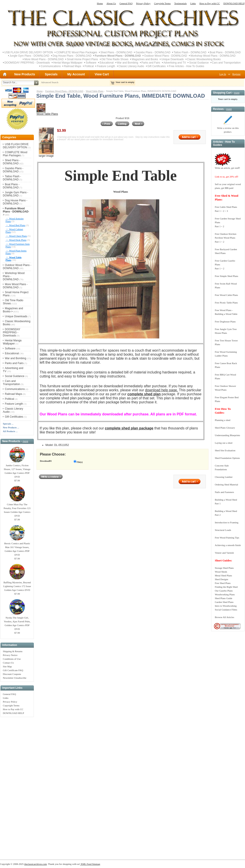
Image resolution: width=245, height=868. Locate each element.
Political (89, 66)
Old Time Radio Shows (115, 59)
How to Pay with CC (210, 3)
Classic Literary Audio (131, 66)
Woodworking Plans (225, 594)
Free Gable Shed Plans (226, 207)
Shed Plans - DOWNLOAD (116, 52)
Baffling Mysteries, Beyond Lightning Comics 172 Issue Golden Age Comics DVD (17, 585)
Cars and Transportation (226, 63)
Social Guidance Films (226, 610)
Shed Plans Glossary (225, 428)
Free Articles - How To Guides (187, 66)
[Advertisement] (17, 786)
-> (16, 212)
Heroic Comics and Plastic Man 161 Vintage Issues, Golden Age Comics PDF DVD (17, 548)
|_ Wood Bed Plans (15, 225)
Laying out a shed (224, 443)
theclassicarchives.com (36, 864)
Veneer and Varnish (224, 553)
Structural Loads (223, 530)
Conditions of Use (12, 659)
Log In (223, 74)
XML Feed (86, 864)
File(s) (80, 462)
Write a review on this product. (228, 129)
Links (193, 3)
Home (100, 3)
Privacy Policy (143, 3)
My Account (76, 74)
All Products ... (10, 431)
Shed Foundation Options (227, 458)
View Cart (102, 74)
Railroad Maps (72, 66)
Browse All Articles (224, 617)
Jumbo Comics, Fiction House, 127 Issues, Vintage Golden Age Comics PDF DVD (17, 470)
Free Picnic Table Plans (226, 303)
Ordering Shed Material (226, 485)
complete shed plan (144, 394)
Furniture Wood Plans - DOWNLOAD (64, 91)
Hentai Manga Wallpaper (68, 63)
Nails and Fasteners (224, 492)
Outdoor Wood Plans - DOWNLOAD (166, 56)
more (25, 441)
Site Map (7, 666)
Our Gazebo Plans (224, 591)
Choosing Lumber (224, 477)
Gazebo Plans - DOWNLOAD (153, 52)
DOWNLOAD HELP (234, 3)
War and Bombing (128, 63)
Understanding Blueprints (227, 435)
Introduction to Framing (227, 522)
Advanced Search (50, 82)
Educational (107, 63)
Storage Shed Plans (224, 568)
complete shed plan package (129, 428)
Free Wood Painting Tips (227, 538)
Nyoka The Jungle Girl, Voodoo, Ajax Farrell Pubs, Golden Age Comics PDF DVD (17, 622)
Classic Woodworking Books (204, 59)
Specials (51, 74)
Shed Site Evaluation (225, 450)
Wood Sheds (221, 572)
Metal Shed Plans (223, 575)
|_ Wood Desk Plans (16, 240)
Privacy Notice (10, 655)
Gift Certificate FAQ (13, 670)
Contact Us (8, 663)
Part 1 (218, 211)
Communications (51, 66)
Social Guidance (199, 63)
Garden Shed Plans (224, 602)
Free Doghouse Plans (225, 322)
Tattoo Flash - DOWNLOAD (190, 52)
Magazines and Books (145, 59)
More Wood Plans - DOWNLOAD (44, 59)
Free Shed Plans (223, 583)
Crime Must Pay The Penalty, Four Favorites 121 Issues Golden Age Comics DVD (17, 509)
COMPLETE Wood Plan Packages (77, 52)
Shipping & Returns (13, 651)
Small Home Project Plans (82, 59)
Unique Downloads (173, 59)
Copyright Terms (162, 3)
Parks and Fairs (151, 63)
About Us (111, 3)
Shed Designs (221, 579)
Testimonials (180, 3)
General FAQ (126, 3)
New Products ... (11, 427)
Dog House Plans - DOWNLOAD (72, 56)
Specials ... (8, 424)
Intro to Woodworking (226, 606)
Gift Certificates (157, 66)
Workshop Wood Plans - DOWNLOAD (213, 56)
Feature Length (106, 66)
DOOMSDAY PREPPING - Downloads (27, 63)
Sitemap (96, 864)
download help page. (161, 390)
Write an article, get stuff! (227, 168)
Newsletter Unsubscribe (15, 678)
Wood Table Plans (95, 91)
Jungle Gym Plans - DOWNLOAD (30, 56)
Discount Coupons (12, 674)
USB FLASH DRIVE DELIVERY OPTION (29, 52)
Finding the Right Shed (226, 587)
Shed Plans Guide (223, 598)
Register (236, 74)
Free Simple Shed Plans (226, 276)
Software (91, 63)
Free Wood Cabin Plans (226, 295)
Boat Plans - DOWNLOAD (225, 52)
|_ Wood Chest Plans (16, 236)
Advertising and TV (175, 63)
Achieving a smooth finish (228, 545)
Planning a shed (223, 420)
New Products (25, 74)
